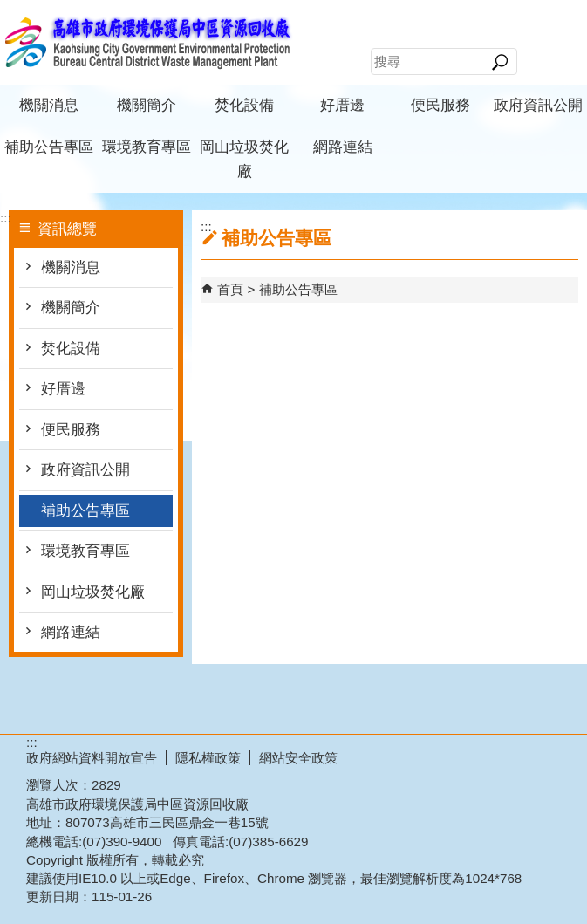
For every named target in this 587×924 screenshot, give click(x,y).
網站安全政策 (298, 758)
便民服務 (440, 105)
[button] (499, 62)
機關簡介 (147, 105)
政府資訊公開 (538, 105)
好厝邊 (342, 105)
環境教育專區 (147, 147)
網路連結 (343, 147)
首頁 (230, 289)
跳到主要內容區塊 (9, 9)
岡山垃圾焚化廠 (244, 159)
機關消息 (49, 105)
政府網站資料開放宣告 (92, 758)
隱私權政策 (208, 758)
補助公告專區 (49, 147)
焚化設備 (244, 105)
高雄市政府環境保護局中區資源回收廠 (147, 42)
